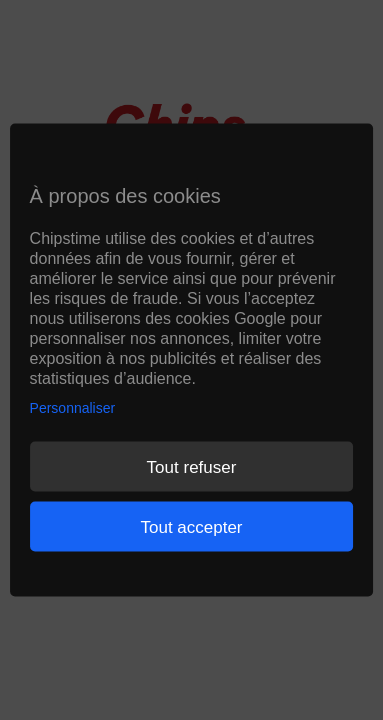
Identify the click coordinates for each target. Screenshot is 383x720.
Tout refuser (192, 466)
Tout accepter (191, 526)
